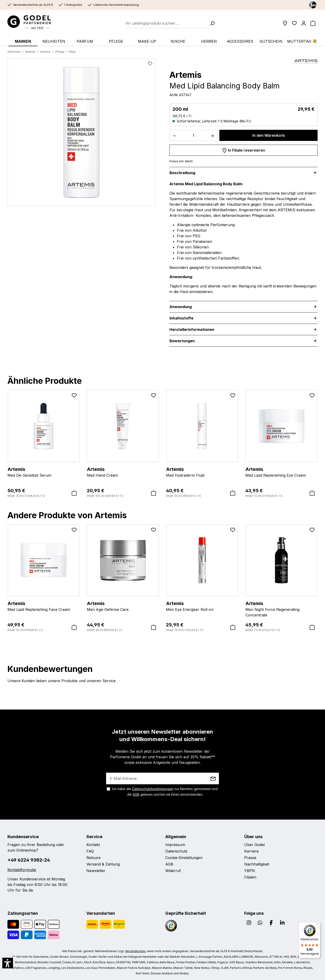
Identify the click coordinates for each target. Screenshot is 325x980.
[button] (8, 963)
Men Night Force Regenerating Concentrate (282, 609)
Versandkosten (135, 951)
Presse (250, 858)
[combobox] (166, 23)
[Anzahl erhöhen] (213, 135)
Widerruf (173, 871)
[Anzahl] (194, 135)
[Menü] (318, 925)
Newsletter (96, 871)
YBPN (250, 871)
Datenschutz (176, 851)
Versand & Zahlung (103, 864)
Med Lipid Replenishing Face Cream (44, 606)
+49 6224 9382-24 (29, 860)
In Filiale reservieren (244, 150)
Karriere (251, 851)
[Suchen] (211, 23)
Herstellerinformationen (192, 329)
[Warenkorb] (313, 23)
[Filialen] (285, 23)
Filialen (250, 877)
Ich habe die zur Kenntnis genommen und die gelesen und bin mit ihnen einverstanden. (165, 792)
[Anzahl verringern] (174, 135)
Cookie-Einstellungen (184, 858)
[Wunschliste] (294, 23)
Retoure (93, 858)
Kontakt (93, 845)
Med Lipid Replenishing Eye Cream (282, 472)
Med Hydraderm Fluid (202, 472)
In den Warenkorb (269, 135)
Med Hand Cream (123, 472)
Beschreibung (182, 173)
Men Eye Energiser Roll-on (202, 606)
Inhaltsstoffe (181, 318)
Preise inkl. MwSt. (181, 161)
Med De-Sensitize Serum (44, 472)
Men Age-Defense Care (123, 606)
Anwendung (181, 307)
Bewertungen (182, 341)
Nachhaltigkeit (257, 864)
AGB (136, 794)
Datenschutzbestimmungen (153, 789)
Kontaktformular (22, 870)
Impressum (175, 845)
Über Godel (254, 845)
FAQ (90, 851)
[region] (81, 134)
